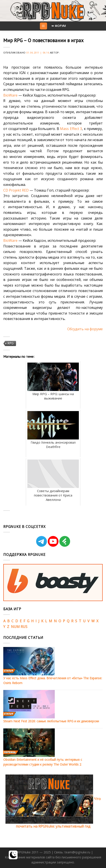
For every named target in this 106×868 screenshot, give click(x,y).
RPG (11, 343)
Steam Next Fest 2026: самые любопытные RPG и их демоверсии (51, 721)
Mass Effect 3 (71, 129)
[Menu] (43, 26)
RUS (24, 627)
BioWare (10, 95)
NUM (15, 627)
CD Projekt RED (16, 190)
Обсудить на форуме (85, 329)
